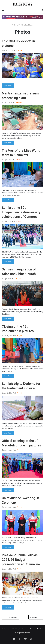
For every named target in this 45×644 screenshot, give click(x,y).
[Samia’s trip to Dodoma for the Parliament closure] (22, 408)
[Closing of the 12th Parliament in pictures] (22, 351)
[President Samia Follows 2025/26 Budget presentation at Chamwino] (22, 583)
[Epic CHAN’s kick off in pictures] (22, 65)
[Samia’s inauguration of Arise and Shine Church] (22, 294)
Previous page (11, 617)
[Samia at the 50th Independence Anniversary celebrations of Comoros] (22, 236)
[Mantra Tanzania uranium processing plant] (22, 118)
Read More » (8, 86)
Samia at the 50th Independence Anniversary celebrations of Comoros (21, 212)
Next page (36, 617)
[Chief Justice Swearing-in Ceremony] (22, 522)
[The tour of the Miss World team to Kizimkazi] (22, 175)
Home (15, 25)
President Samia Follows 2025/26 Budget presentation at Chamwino (21, 560)
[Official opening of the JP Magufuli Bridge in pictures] (22, 465)
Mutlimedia (23, 25)
